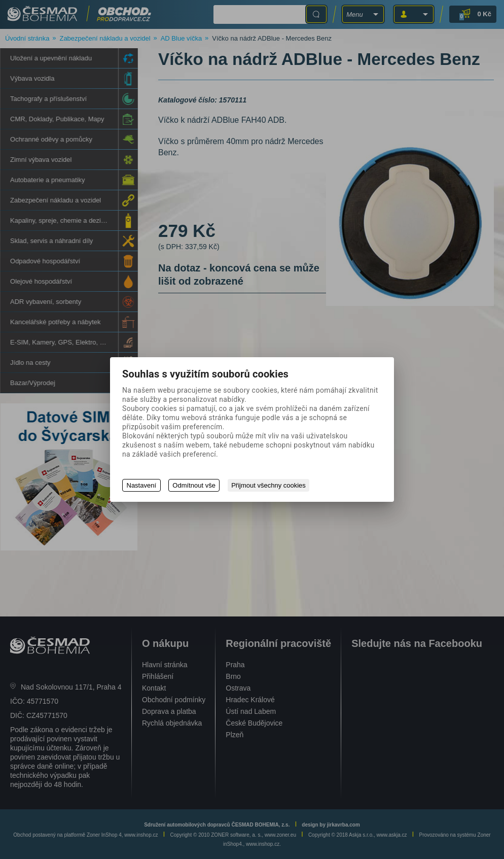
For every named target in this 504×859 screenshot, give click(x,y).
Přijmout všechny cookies (269, 485)
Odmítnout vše (194, 485)
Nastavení (142, 485)
